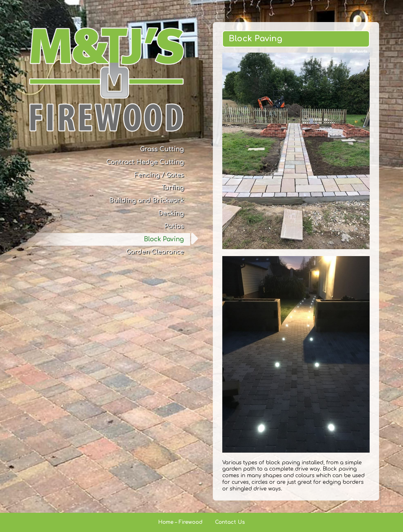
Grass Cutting (162, 149)
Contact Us (230, 522)
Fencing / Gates (159, 175)
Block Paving (164, 239)
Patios (174, 226)
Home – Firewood (180, 522)
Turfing (173, 188)
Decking (171, 213)
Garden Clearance (155, 252)
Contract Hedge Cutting (145, 162)
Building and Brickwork (147, 200)
